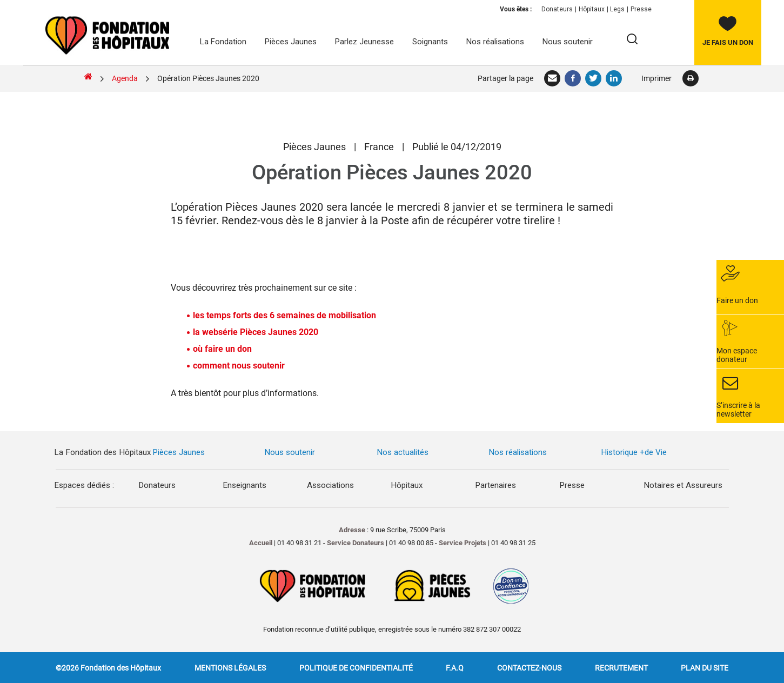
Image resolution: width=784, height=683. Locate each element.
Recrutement (621, 667)
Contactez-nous (529, 667)
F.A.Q (455, 667)
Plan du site (705, 667)
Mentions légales (230, 667)
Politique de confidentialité (356, 667)
